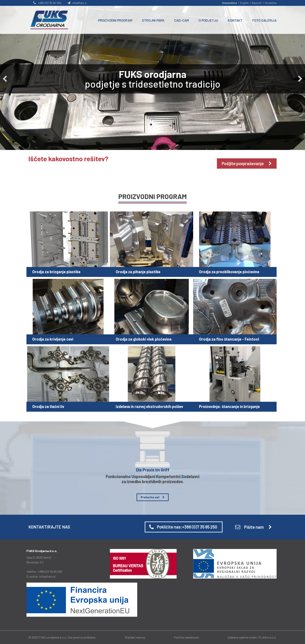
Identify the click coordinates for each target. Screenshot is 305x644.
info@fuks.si (47, 576)
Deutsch (257, 3)
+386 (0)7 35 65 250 (50, 571)
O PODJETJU (208, 20)
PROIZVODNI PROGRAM (115, 20)
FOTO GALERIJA (264, 20)
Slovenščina (229, 3)
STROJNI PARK (153, 20)
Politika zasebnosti (187, 637)
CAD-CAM (182, 20)
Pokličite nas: (187, 527)
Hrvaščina (271, 3)
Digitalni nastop (135, 637)
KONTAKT (235, 20)
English (244, 3)
